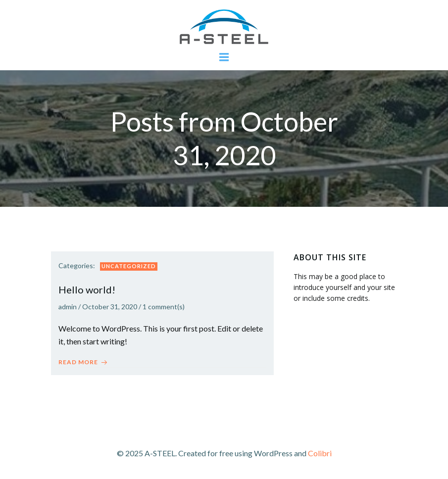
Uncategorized (129, 266)
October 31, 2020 (110, 307)
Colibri (320, 453)
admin (68, 307)
